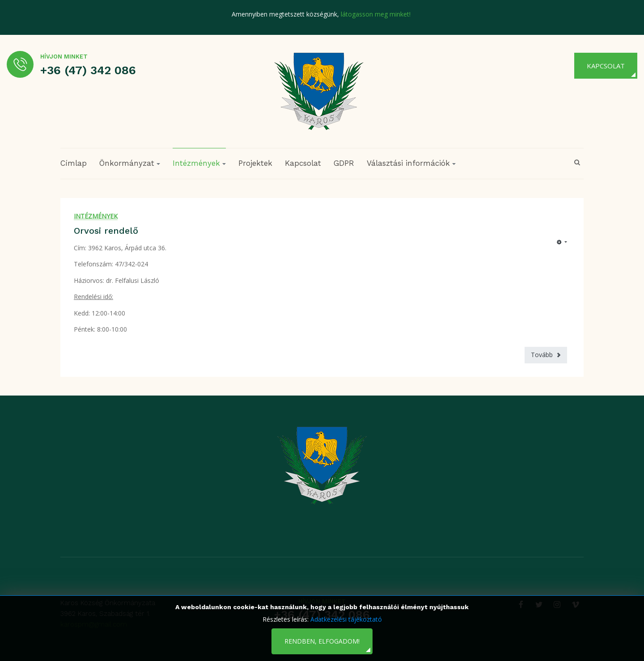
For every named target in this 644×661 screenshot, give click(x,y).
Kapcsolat (606, 66)
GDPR (344, 163)
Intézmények (96, 216)
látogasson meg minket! (376, 14)
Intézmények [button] (199, 163)
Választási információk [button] (411, 163)
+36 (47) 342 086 (88, 70)
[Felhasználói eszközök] (562, 242)
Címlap (74, 163)
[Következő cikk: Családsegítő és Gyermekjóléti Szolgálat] (546, 355)
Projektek (255, 163)
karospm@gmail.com (94, 624)
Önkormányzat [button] (130, 163)
